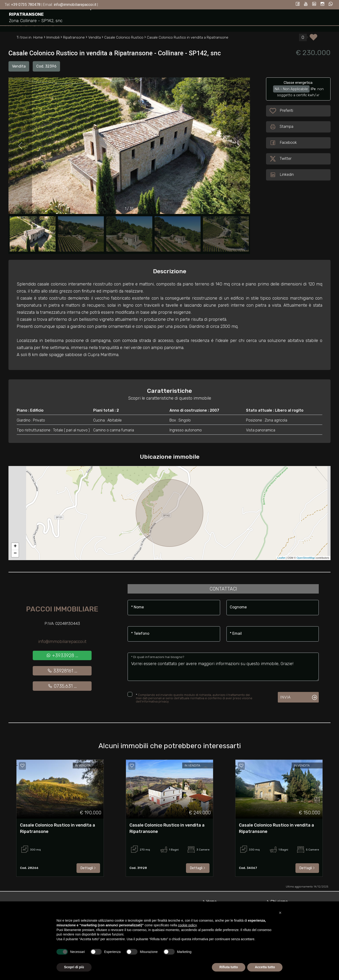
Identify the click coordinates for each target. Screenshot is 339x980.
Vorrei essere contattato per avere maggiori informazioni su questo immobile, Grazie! (223, 667)
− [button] (15, 554)
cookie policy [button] (187, 925)
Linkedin (282, 175)
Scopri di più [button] (74, 967)
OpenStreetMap (306, 558)
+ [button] (15, 546)
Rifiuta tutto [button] (229, 967)
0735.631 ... (62, 686)
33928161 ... (62, 671)
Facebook (283, 143)
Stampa (281, 127)
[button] (280, 913)
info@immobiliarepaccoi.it (62, 642)
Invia (285, 697)
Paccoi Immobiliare (62, 609)
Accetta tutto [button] (265, 967)
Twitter (280, 159)
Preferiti (287, 111)
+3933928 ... (62, 655)
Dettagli (88, 868)
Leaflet (281, 558)
